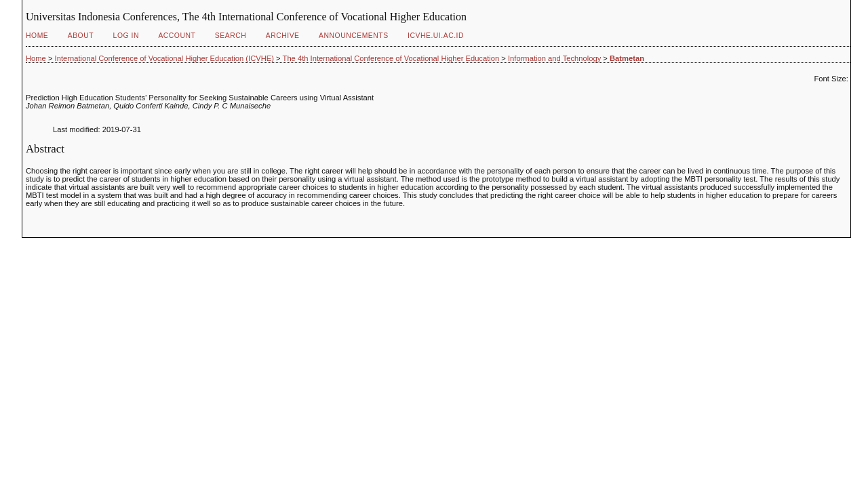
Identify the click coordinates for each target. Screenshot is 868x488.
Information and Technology (554, 58)
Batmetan (627, 58)
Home (37, 36)
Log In (126, 36)
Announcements (354, 36)
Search (231, 36)
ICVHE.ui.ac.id (436, 36)
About (81, 36)
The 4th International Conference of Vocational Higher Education (391, 58)
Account (177, 36)
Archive (283, 36)
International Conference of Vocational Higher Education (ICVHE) (164, 58)
